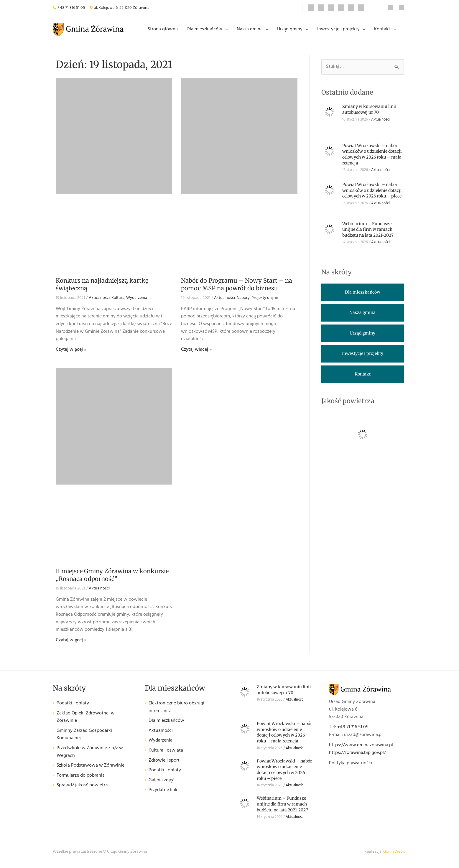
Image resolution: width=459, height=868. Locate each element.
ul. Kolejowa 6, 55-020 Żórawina (122, 8)
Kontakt (383, 32)
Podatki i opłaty (73, 708)
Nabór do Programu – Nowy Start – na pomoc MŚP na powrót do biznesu (237, 289)
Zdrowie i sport (164, 765)
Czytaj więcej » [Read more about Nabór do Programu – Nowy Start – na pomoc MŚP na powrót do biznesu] (196, 354)
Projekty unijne (265, 303)
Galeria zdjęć (162, 785)
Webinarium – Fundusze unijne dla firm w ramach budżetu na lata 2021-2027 (368, 234)
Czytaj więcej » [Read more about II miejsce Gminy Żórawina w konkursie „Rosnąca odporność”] (71, 645)
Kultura (118, 303)
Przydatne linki (164, 795)
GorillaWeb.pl (395, 856)
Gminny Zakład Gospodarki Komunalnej (84, 739)
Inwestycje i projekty (341, 32)
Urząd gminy (294, 32)
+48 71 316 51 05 (71, 8)
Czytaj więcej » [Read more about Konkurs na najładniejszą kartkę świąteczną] (71, 354)
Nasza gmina (255, 32)
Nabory (243, 303)
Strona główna (172, 32)
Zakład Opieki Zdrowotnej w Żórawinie (86, 722)
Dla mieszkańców (212, 32)
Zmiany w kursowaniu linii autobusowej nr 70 (369, 114)
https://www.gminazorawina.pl (361, 750)
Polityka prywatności (351, 768)
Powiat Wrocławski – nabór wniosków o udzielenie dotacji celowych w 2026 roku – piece (372, 195)
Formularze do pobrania (81, 780)
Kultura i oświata (166, 755)
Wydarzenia (137, 303)
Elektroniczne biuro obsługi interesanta (176, 712)
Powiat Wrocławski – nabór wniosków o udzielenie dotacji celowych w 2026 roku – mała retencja (372, 159)
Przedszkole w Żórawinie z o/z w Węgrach (90, 757)
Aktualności (99, 303)
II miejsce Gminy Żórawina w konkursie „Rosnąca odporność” (112, 580)
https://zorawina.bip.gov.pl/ (357, 757)
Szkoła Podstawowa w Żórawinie (91, 770)
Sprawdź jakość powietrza (83, 790)
